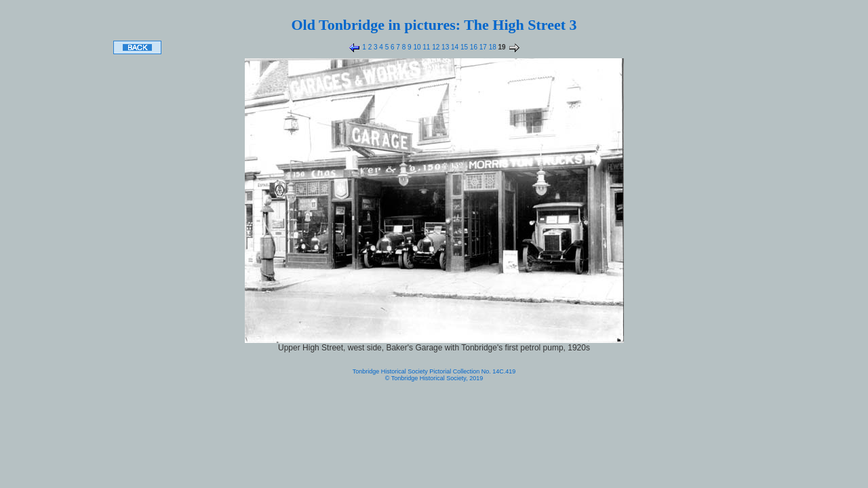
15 (463, 47)
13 (444, 47)
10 (416, 47)
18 (492, 47)
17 (482, 47)
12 (435, 47)
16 (473, 47)
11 (426, 47)
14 (454, 47)
